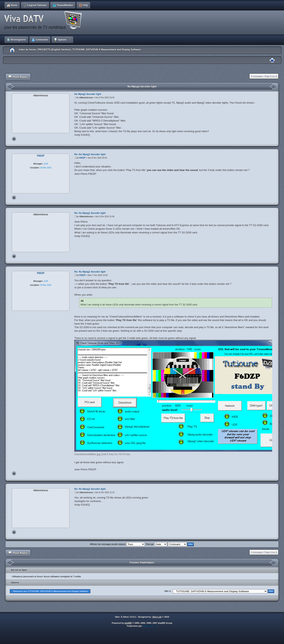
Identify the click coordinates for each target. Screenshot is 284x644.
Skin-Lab (157, 617)
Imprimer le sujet (272, 60)
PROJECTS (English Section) (54, 50)
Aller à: (168, 591)
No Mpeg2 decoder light (142, 86)
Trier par (156, 544)
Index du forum (27, 50)
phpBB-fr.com (150, 626)
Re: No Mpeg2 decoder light (90, 154)
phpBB (128, 623)
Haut (14, 139)
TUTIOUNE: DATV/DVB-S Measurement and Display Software (107, 50)
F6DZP (82, 158)
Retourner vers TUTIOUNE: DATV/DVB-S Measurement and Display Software (50, 591)
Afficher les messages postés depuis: (117, 544)
